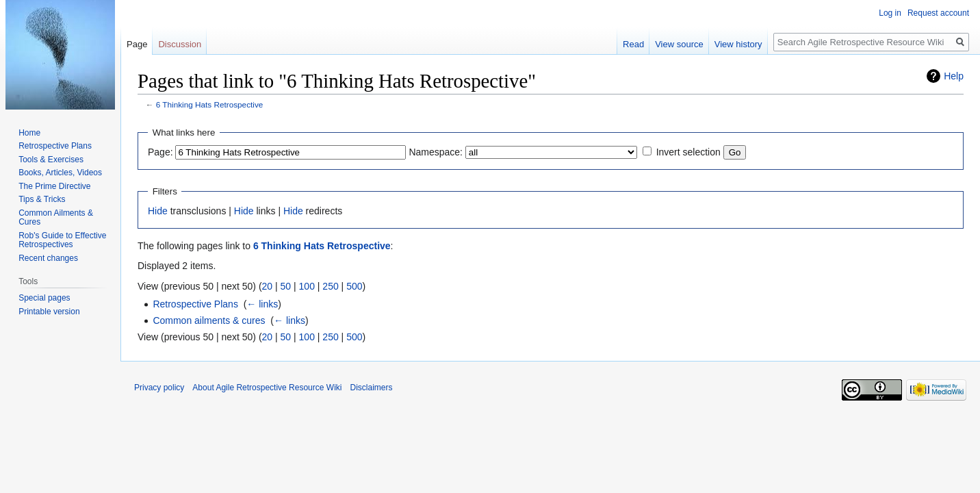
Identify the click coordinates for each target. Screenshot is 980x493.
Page (137, 44)
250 (330, 286)
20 (268, 286)
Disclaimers (371, 388)
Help (954, 76)
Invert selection (688, 152)
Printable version (49, 312)
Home (29, 133)
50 (286, 286)
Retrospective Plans (195, 304)
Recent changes (48, 258)
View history (738, 44)
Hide (158, 211)
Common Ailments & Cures (56, 218)
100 (307, 286)
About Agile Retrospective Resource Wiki (267, 388)
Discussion (180, 44)
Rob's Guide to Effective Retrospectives (62, 240)
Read (633, 44)
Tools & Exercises (51, 160)
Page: (160, 152)
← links (262, 304)
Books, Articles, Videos (60, 173)
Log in (890, 13)
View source (679, 44)
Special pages (44, 298)
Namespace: (436, 152)
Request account (938, 13)
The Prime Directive (54, 186)
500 (354, 286)
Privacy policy (159, 388)
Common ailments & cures (209, 320)
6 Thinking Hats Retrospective (210, 104)
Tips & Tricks (42, 199)
